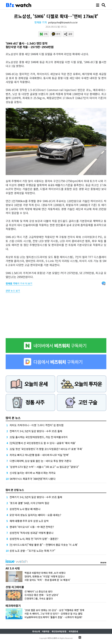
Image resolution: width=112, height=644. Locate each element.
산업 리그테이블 (15, 587)
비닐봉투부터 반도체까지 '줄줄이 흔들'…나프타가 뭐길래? (53, 617)
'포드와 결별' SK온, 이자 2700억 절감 (29, 503)
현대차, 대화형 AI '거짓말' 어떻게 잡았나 (45, 576)
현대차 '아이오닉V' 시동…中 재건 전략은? (32, 527)
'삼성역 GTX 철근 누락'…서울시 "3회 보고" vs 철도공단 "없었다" (44, 467)
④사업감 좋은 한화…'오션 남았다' (42, 595)
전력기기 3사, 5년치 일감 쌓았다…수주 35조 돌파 (36, 431)
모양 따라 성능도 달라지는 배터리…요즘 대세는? (35, 515)
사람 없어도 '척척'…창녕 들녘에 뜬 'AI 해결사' (47, 580)
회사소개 (36, 631)
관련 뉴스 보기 (13, 291)
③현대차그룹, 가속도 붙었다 (39, 598)
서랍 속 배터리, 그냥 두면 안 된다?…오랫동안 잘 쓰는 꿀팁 (53, 614)
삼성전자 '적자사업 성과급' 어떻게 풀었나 (31, 533)
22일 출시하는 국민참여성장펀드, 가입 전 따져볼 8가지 (39, 437)
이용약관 (46, 631)
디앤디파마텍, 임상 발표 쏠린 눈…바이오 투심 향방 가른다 (40, 461)
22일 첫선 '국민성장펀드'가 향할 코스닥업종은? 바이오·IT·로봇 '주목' (46, 449)
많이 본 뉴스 (13, 418)
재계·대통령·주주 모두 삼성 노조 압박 (29, 521)
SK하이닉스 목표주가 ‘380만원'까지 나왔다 (32, 479)
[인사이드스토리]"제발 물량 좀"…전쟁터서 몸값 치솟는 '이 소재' (44, 545)
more (103, 562)
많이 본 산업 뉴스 (15, 490)
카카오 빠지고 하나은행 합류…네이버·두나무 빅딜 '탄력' (39, 455)
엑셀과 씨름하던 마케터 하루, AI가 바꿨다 (45, 573)
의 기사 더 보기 (19, 283)
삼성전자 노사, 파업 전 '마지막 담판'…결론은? (34, 539)
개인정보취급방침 (59, 631)
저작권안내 (73, 631)
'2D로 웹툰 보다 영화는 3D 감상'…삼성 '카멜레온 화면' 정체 (54, 610)
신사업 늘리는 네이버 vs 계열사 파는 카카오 (33, 473)
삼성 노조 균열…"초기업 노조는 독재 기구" (32, 551)
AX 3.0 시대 (13, 568)
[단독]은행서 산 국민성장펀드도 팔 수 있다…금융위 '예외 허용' (43, 443)
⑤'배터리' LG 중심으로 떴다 (39, 591)
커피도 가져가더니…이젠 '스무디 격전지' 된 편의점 (37, 425)
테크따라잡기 (13, 606)
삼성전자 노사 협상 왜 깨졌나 (25, 509)
